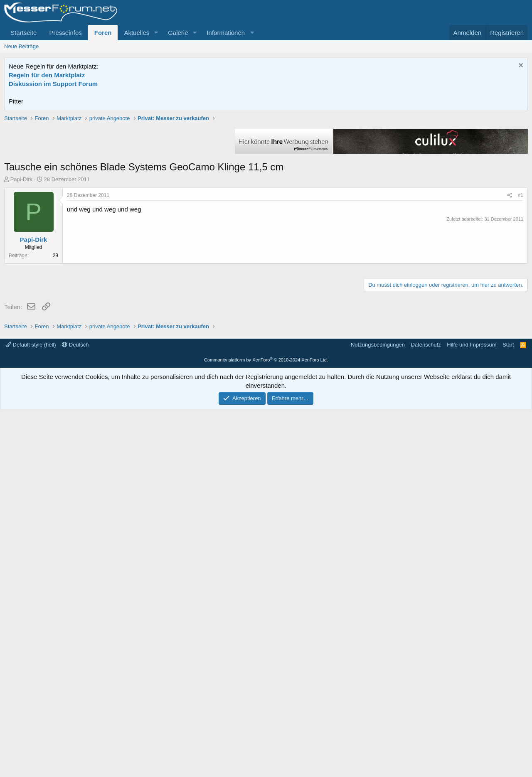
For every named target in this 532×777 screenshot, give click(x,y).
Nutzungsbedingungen (378, 712)
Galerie (178, 33)
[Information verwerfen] (520, 66)
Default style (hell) (31, 712)
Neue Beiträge (21, 46)
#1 (521, 314)
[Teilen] (510, 314)
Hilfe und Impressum (472, 712)
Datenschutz (426, 712)
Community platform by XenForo (266, 728)
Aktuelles (137, 33)
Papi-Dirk (21, 298)
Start (508, 712)
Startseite (23, 33)
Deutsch (75, 712)
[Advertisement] (266, 172)
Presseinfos (65, 33)
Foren (103, 33)
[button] (156, 33)
